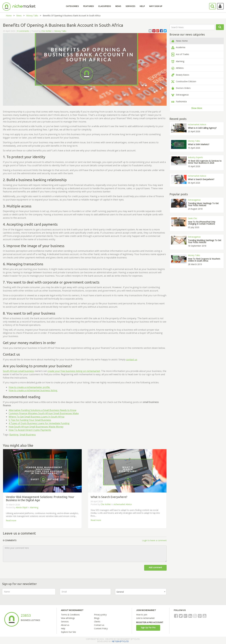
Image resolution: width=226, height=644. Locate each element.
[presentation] (193, 594)
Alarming (34, 507)
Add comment (155, 567)
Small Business (28, 435)
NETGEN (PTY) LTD (120, 641)
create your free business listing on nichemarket (74, 371)
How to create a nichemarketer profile (29, 387)
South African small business (18, 371)
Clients (97, 622)
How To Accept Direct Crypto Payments (30, 430)
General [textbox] (120, 592)
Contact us (99, 625)
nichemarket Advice (123, 504)
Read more (11, 520)
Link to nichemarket (145, 618)
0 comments (23, 31)
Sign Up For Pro (148, 627)
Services (65, 622)
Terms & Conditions (70, 615)
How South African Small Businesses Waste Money (36, 427)
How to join (142, 615)
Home (9, 16)
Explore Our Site (68, 632)
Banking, (14, 435)
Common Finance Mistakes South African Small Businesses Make (44, 413)
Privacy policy (100, 615)
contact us (132, 359)
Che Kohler (46, 31)
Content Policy (101, 628)
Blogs (97, 618)
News (19, 16)
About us (65, 625)
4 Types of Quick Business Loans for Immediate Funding (39, 423)
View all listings (68, 618)
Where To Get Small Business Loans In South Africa (36, 417)
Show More (197, 108)
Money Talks (32, 16)
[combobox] (141, 592)
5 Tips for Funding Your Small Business (30, 420)
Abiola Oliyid (22, 507)
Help (63, 628)
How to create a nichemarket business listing (33, 390)
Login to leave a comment (154, 540)
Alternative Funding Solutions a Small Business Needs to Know (42, 410)
